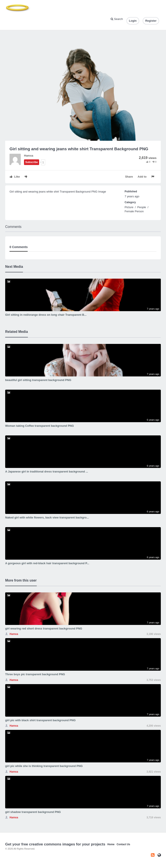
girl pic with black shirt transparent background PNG (40, 720)
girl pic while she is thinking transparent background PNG (44, 766)
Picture (129, 207)
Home (111, 844)
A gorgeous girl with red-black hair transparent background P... (47, 563)
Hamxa (29, 156)
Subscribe (32, 162)
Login (133, 21)
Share (129, 177)
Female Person (134, 211)
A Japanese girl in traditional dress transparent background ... (47, 472)
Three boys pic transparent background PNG (35, 674)
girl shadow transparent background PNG (33, 812)
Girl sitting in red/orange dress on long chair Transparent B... (46, 315)
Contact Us (123, 844)
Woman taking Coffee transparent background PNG (40, 426)
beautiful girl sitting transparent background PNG (38, 380)
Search (117, 19)
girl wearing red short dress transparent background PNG (44, 629)
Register (151, 21)
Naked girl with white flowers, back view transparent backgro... (47, 517)
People (142, 207)
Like (15, 177)
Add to (142, 177)
